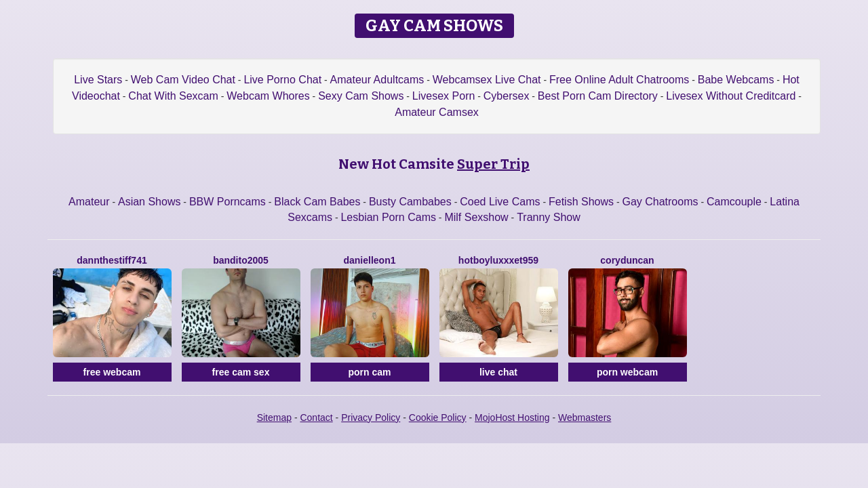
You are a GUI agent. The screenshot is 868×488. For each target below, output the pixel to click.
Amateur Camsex (437, 112)
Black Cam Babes (317, 202)
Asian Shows (150, 202)
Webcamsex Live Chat (487, 80)
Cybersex (507, 96)
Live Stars (98, 80)
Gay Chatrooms (660, 202)
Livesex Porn (444, 96)
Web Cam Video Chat (183, 80)
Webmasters (585, 418)
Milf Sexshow (476, 217)
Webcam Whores (268, 96)
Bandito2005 (241, 260)
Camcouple (734, 202)
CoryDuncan (627, 260)
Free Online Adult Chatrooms (619, 80)
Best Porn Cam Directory (598, 96)
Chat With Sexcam (173, 96)
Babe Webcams (736, 80)
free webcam (112, 372)
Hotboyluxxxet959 (498, 260)
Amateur (89, 202)
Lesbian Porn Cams (388, 217)
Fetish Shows (581, 202)
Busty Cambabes (410, 202)
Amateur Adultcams (377, 80)
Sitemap (274, 418)
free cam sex (241, 372)
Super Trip (493, 164)
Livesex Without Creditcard (731, 96)
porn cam (369, 372)
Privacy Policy (371, 418)
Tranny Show (549, 217)
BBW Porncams (228, 202)
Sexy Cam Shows (361, 96)
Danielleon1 (369, 260)
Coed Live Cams (500, 202)
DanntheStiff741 (112, 260)
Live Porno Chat (282, 80)
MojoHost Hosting (512, 418)
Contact (316, 418)
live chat (498, 372)
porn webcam (627, 372)
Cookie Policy (438, 418)
